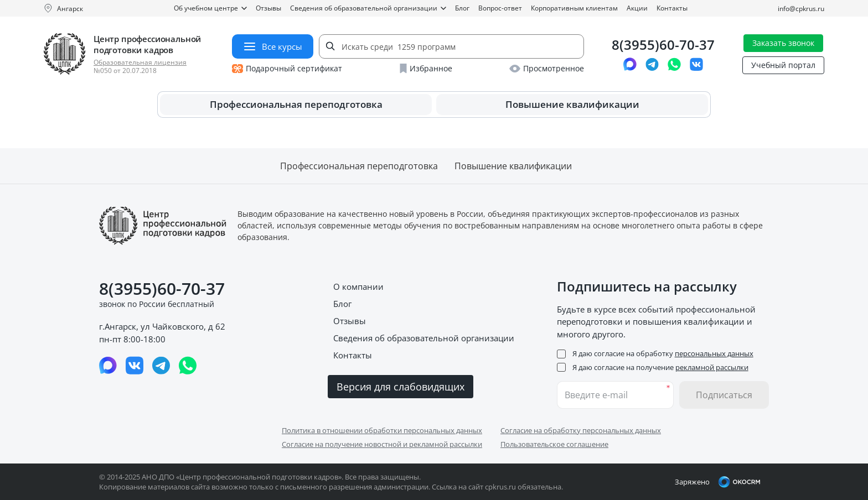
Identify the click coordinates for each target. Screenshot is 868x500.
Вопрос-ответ (500, 8)
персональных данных (714, 353)
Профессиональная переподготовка (296, 104)
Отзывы (268, 8)
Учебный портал (783, 65)
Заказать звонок (783, 43)
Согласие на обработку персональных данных (581, 430)
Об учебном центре (210, 8)
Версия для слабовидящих (401, 387)
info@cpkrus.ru (801, 9)
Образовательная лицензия (140, 62)
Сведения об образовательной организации (368, 8)
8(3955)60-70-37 (663, 45)
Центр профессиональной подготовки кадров (147, 44)
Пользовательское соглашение (554, 444)
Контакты (672, 8)
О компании (358, 287)
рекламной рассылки (712, 367)
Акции (637, 8)
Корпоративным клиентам (574, 8)
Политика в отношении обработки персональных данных (382, 430)
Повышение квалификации (572, 104)
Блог (462, 8)
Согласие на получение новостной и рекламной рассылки (382, 444)
